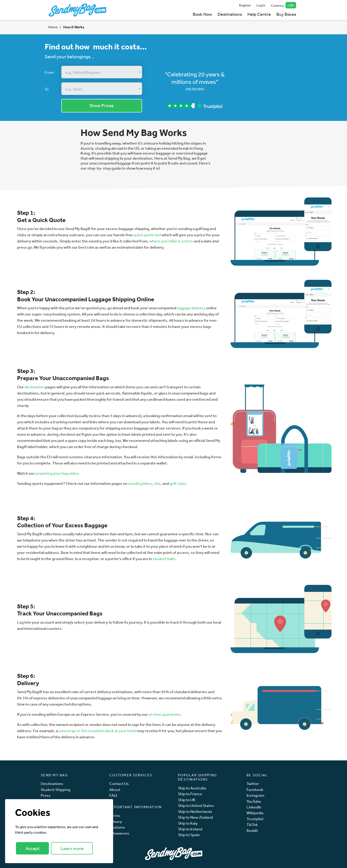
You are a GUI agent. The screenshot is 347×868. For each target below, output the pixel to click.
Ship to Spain (189, 835)
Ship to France (190, 794)
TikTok (252, 825)
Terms (115, 815)
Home (53, 27)
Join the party (195, 89)
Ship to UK (187, 800)
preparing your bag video (57, 473)
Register (245, 5)
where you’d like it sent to (171, 241)
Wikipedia (255, 813)
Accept (33, 848)
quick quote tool (147, 235)
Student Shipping (56, 790)
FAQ (113, 795)
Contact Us (119, 784)
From (49, 72)
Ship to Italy (188, 823)
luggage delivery (191, 308)
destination (35, 387)
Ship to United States (196, 805)
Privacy (116, 821)
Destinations (230, 14)
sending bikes (140, 483)
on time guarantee (164, 714)
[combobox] (102, 72)
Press (46, 795)
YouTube (254, 801)
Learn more (72, 848)
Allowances (119, 833)
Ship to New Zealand (195, 817)
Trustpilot (255, 819)
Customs (117, 827)
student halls (164, 559)
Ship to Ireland (190, 829)
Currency (284, 5)
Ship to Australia (192, 788)
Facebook (255, 790)
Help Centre (259, 14)
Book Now (202, 14)
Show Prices (102, 105)
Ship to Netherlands (195, 811)
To (47, 89)
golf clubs (178, 483)
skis (157, 483)
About (115, 790)
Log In (261, 5)
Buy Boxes (286, 14)
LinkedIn (254, 807)
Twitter (253, 784)
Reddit (252, 830)
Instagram (255, 795)
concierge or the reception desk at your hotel (97, 731)
